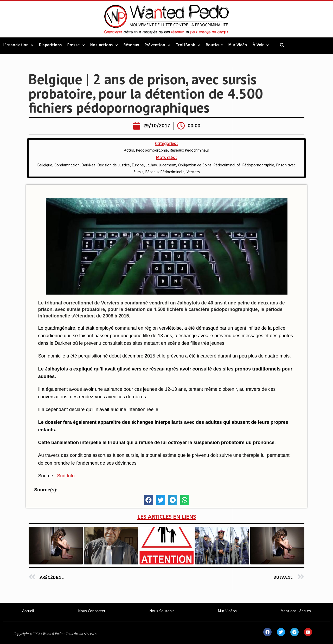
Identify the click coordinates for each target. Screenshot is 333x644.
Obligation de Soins (195, 165)
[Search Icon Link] (282, 45)
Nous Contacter (92, 611)
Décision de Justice (114, 165)
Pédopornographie (152, 150)
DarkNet (89, 165)
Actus (129, 150)
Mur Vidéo (238, 45)
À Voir (261, 45)
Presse (76, 45)
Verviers (193, 172)
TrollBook (188, 45)
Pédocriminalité (227, 165)
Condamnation (67, 165)
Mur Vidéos (227, 611)
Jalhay (151, 165)
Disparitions (50, 45)
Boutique (214, 45)
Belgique (45, 165)
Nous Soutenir (162, 611)
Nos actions (104, 45)
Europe (138, 165)
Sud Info (66, 476)
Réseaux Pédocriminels (189, 150)
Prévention (158, 45)
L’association (18, 45)
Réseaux (131, 45)
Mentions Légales (296, 611)
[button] (149, 500)
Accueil (28, 611)
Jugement (167, 165)
